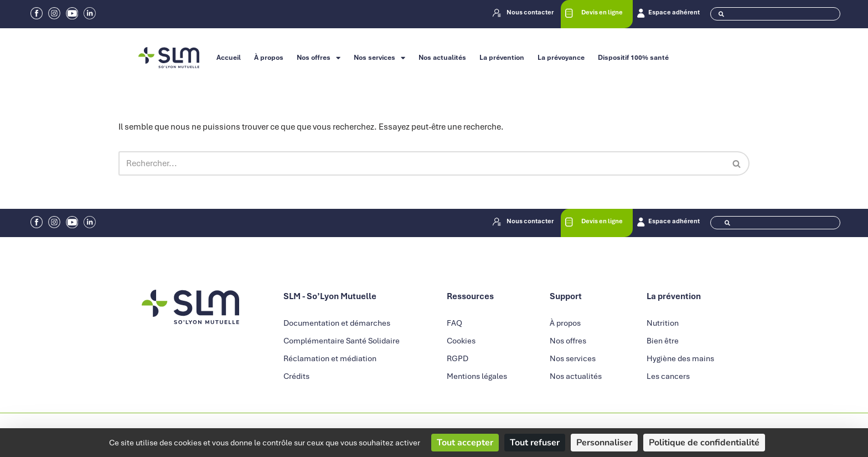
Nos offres (319, 58)
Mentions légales (477, 377)
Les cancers (668, 377)
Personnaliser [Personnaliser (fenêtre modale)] (604, 443)
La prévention (502, 58)
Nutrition (663, 324)
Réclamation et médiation (330, 360)
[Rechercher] (422, 165)
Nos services (379, 58)
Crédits (296, 377)
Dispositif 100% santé (633, 58)
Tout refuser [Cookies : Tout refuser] (535, 443)
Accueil (229, 58)
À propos (269, 58)
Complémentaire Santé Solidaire (342, 342)
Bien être (663, 342)
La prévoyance (561, 58)
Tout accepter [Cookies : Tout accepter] (465, 443)
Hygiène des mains (680, 360)
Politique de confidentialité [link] (704, 443)
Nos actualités (442, 58)
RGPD (458, 360)
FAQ (454, 324)
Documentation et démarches (337, 324)
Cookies (461, 342)
